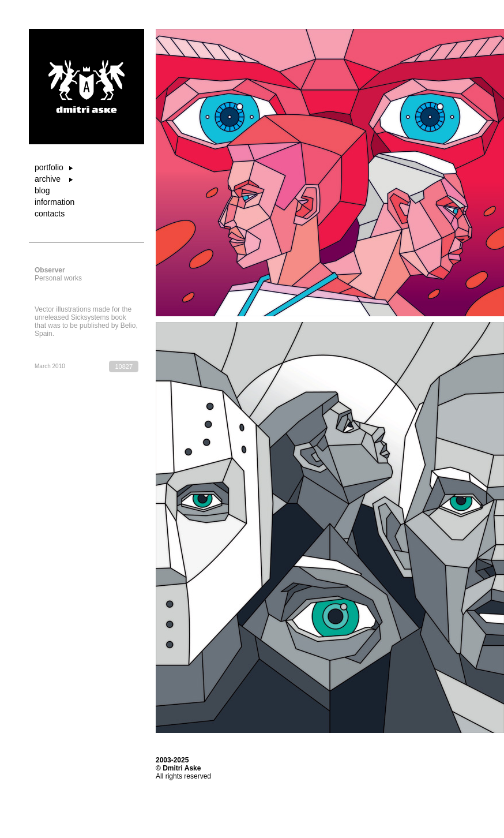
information (54, 202)
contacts (50, 214)
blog (42, 190)
